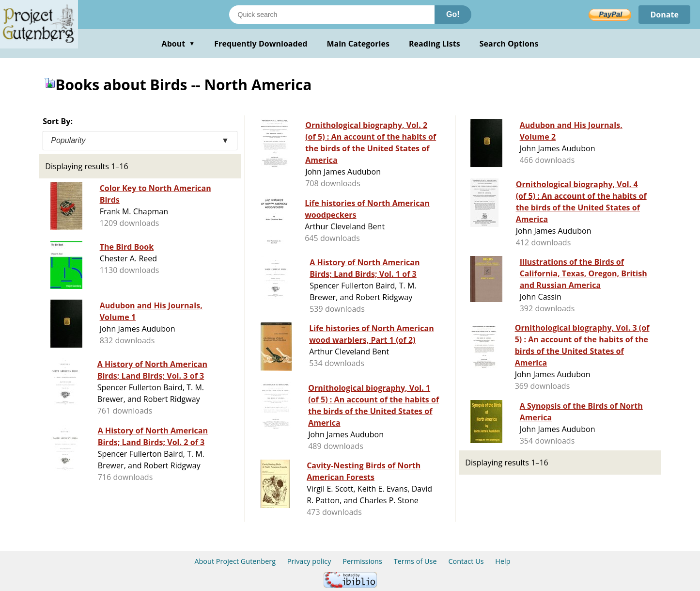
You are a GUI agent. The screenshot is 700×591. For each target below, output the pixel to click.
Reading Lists (435, 44)
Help (503, 561)
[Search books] (332, 15)
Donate (664, 15)
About (179, 44)
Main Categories (358, 44)
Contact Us (466, 561)
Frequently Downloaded (261, 44)
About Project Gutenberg (235, 561)
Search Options (509, 44)
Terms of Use (415, 561)
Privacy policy (309, 561)
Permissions (362, 561)
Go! (453, 14)
